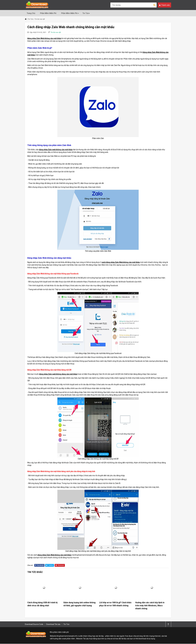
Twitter (50, 565)
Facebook (39, 565)
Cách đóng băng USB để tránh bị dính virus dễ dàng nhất (42, 604)
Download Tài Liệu (53, 624)
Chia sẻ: (30, 565)
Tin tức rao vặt (40, 19)
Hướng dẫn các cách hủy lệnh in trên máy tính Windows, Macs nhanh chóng (150, 606)
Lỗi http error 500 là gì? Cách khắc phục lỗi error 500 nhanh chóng (115, 604)
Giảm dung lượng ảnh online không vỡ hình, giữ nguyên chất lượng (79, 604)
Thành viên (164, 5)
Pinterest (60, 565)
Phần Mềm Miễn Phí (48, 13)
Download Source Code (34, 624)
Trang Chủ (31, 13)
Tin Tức (86, 13)
